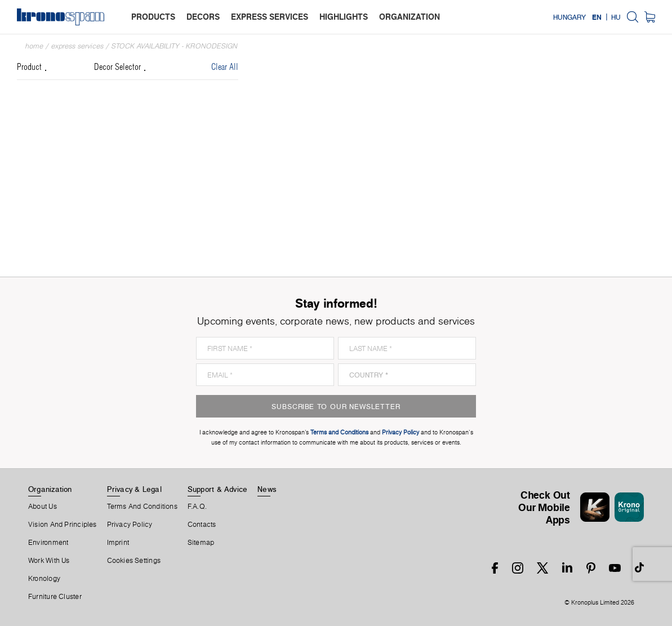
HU (616, 17)
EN (597, 17)
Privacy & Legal (134, 489)
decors (203, 17)
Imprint (118, 543)
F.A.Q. (197, 507)
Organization (50, 489)
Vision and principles (63, 525)
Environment (48, 543)
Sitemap (201, 543)
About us (43, 507)
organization (410, 17)
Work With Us (49, 561)
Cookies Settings (134, 561)
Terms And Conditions (142, 507)
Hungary (569, 17)
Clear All (225, 67)
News (267, 489)
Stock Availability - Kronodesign (175, 46)
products (153, 17)
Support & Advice (218, 489)
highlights (344, 17)
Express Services (77, 46)
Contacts (202, 525)
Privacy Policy (130, 525)
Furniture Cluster (55, 597)
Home (34, 46)
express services (270, 17)
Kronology (44, 579)
